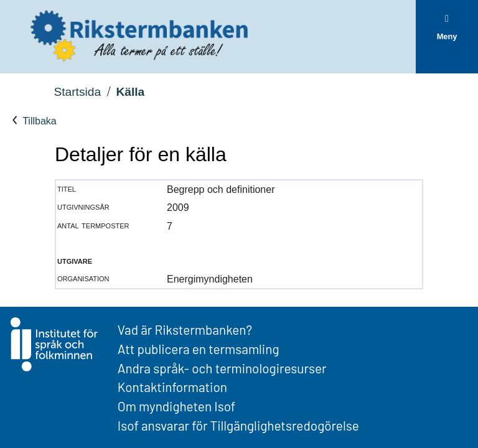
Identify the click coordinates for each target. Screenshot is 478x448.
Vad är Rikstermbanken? (185, 329)
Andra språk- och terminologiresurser (222, 368)
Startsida (77, 92)
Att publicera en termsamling (199, 349)
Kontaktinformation (172, 387)
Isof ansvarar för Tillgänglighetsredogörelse (238, 425)
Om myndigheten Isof (176, 406)
